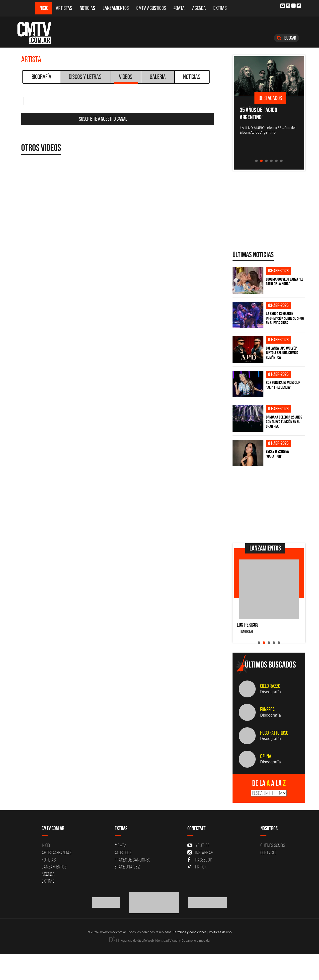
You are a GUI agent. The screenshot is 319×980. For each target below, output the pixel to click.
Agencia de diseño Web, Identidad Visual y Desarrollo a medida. (159, 940)
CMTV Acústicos (151, 8)
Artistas (64, 8)
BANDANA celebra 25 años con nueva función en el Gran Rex (284, 422)
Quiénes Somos (273, 845)
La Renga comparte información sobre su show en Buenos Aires (285, 318)
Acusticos (123, 853)
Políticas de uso (220, 932)
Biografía (41, 77)
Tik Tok (197, 867)
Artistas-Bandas (56, 853)
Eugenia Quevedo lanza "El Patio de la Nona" (285, 281)
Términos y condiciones (190, 932)
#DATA (179, 8)
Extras (220, 8)
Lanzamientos (116, 8)
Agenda (199, 8)
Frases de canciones (132, 860)
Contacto (269, 853)
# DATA (121, 845)
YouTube (198, 845)
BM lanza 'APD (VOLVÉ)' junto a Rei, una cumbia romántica (282, 353)
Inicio (43, 8)
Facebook (200, 860)
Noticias (87, 8)
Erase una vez (127, 867)
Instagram (200, 853)
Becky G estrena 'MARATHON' (277, 454)
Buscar (286, 38)
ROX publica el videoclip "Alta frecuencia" (283, 385)
